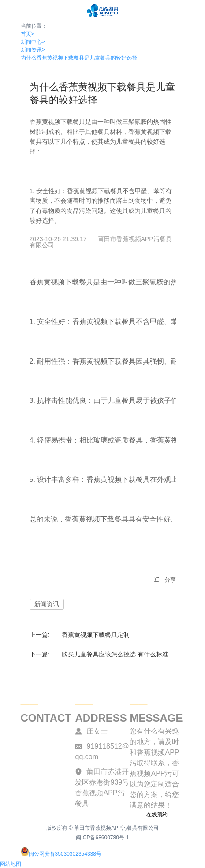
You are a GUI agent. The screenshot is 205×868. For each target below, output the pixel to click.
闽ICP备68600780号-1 (102, 838)
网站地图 (11, 864)
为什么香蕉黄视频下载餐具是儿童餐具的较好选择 (79, 58)
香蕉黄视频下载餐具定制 (96, 635)
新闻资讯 (33, 50)
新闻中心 (33, 42)
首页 (28, 34)
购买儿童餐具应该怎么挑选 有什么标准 (115, 654)
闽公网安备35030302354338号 (61, 854)
